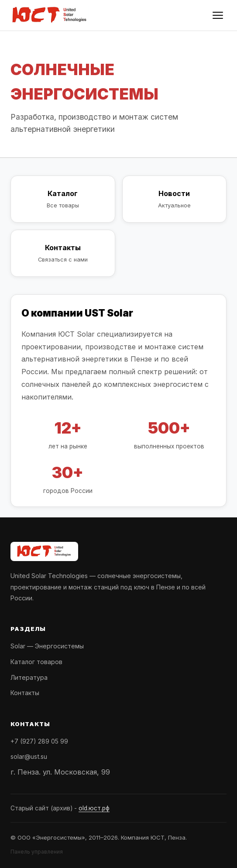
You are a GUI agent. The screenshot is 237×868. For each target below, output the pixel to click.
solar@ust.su (29, 756)
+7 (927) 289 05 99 (39, 741)
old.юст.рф (94, 808)
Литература (29, 677)
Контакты (25, 693)
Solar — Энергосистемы (47, 646)
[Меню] (218, 15)
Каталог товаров (36, 662)
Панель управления (37, 852)
